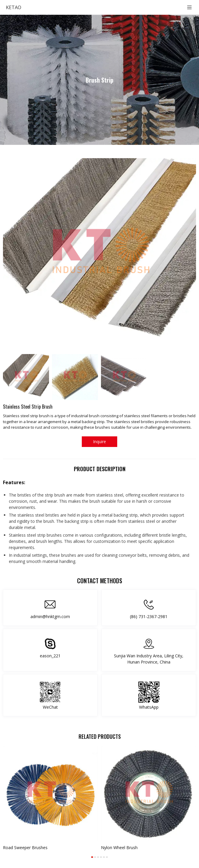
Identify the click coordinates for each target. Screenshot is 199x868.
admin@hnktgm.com (50, 616)
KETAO (14, 7)
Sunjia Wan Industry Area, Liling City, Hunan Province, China (149, 659)
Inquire (99, 442)
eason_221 (50, 656)
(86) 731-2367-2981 (149, 616)
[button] (92, 857)
